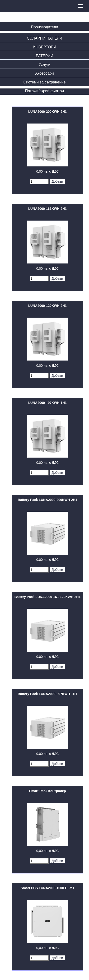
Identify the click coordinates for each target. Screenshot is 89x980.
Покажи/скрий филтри (45, 91)
